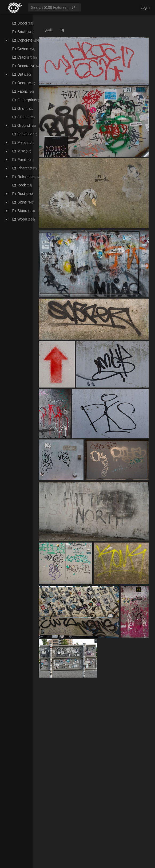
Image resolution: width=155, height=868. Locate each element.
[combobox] (54, 7)
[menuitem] (13, 7)
